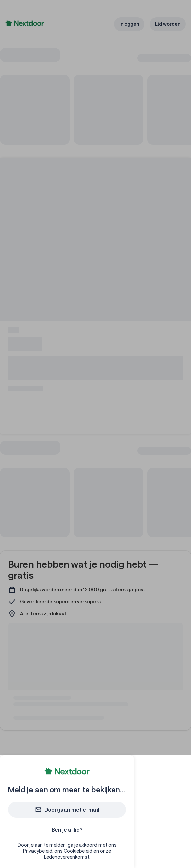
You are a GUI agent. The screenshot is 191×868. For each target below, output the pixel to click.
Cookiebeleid (78, 851)
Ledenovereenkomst (67, 857)
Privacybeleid (38, 851)
